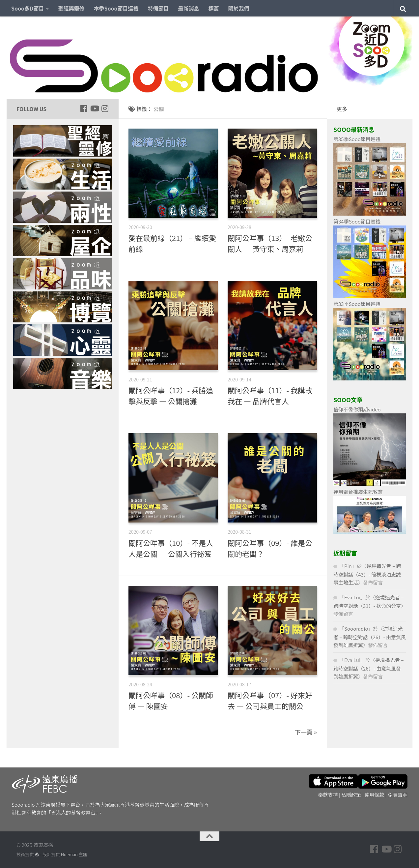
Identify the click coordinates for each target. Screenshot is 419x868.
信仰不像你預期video (357, 409)
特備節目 (158, 8)
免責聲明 (398, 795)
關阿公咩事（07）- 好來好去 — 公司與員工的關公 (270, 700)
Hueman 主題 (74, 854)
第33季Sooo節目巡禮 (357, 304)
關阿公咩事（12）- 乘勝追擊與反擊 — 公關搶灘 (171, 395)
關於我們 (239, 8)
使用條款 (375, 795)
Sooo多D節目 (28, 8)
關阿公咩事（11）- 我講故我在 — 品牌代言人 (270, 395)
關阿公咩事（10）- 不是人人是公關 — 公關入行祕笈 (171, 548)
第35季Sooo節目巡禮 (357, 139)
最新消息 (189, 8)
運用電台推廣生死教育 (358, 492)
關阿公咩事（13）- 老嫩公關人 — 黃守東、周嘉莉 (270, 243)
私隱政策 (351, 795)
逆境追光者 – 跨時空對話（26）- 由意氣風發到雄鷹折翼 (370, 637)
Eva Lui (352, 597)
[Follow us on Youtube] (94, 108)
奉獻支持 (328, 795)
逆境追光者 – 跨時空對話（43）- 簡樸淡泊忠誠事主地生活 (367, 574)
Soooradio (356, 629)
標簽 (214, 8)
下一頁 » (306, 732)
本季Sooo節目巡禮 (116, 8)
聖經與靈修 (71, 8)
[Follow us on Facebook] (84, 108)
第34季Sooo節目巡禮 (357, 221)
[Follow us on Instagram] (105, 108)
